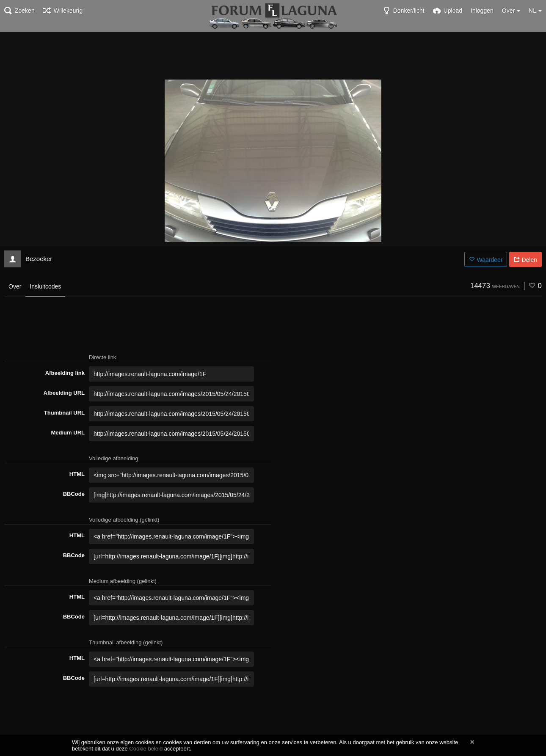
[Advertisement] (273, 55)
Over (15, 286)
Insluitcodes (45, 286)
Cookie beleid (146, 749)
